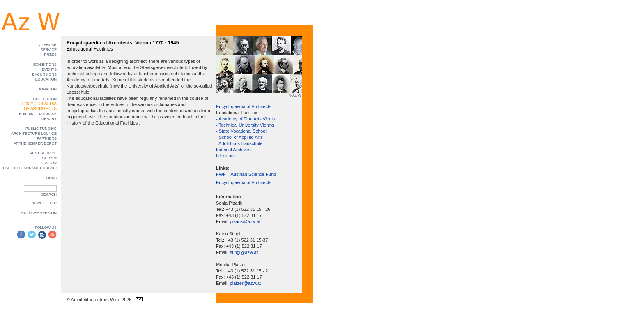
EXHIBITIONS (45, 65)
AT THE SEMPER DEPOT (35, 143)
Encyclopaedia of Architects (244, 106)
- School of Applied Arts (239, 137)
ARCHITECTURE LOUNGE (34, 134)
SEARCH (49, 194)
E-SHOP (49, 163)
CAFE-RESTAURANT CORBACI (30, 168)
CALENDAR (47, 45)
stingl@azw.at (244, 252)
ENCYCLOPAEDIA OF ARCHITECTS (39, 106)
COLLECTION (45, 99)
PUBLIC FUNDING (41, 129)
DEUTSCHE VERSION (38, 213)
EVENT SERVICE (42, 153)
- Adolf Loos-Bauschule (239, 143)
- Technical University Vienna (245, 125)
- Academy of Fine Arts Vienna (246, 119)
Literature (225, 156)
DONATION (47, 89)
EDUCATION (46, 79)
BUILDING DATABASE (38, 114)
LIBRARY (49, 119)
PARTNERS (47, 138)
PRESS (50, 55)
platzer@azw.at (245, 283)
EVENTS (49, 69)
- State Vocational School (241, 131)
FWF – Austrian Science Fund (246, 174)
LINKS (51, 178)
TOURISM (48, 158)
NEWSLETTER (44, 203)
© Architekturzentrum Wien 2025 (99, 300)
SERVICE (49, 50)
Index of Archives (233, 150)
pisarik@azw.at (245, 221)
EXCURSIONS (44, 74)
